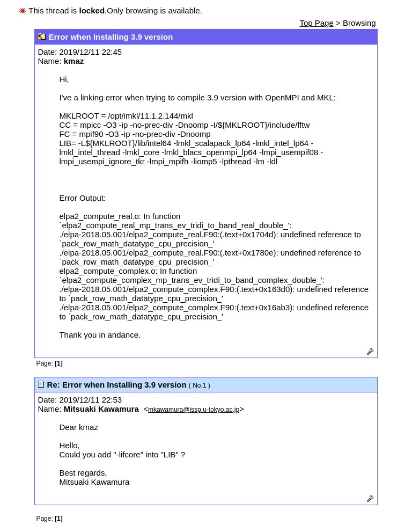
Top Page (316, 23)
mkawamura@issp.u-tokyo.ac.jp (194, 410)
